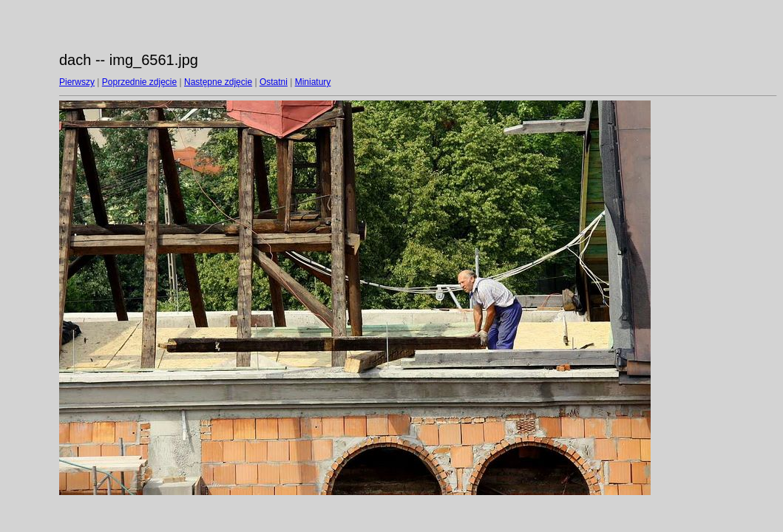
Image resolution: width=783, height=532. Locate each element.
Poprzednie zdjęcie (139, 82)
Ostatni (274, 82)
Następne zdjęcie (218, 82)
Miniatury (313, 82)
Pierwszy (77, 82)
